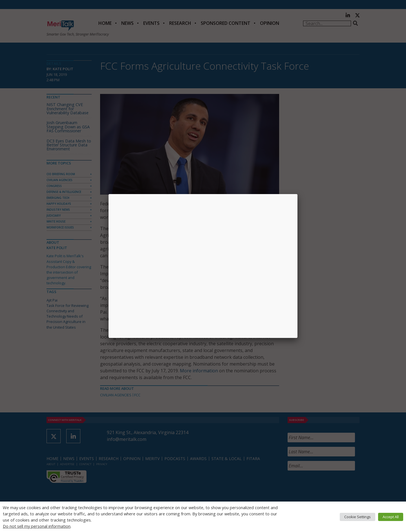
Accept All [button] (391, 517)
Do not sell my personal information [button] (37, 526)
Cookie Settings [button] (358, 517)
